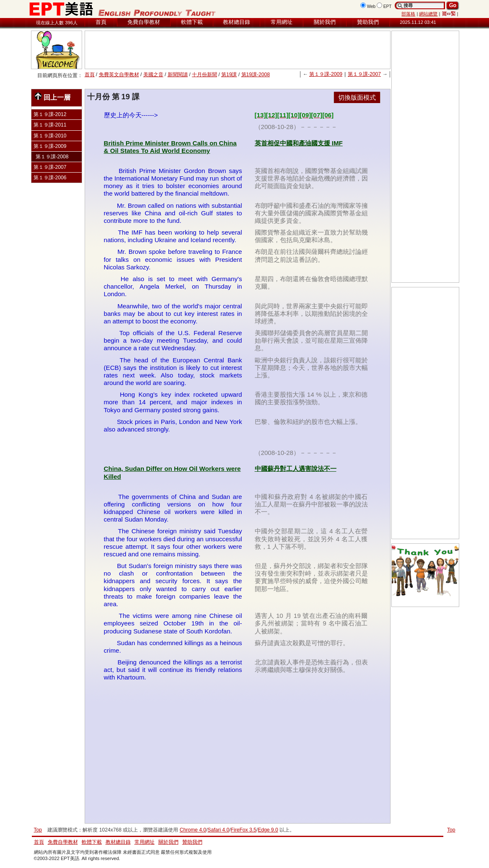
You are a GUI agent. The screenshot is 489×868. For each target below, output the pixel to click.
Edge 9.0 (268, 830)
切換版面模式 (357, 97)
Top (451, 830)
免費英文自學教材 (119, 75)
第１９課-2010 (50, 136)
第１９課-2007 (364, 74)
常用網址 (282, 22)
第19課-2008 (256, 75)
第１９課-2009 (326, 74)
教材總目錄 (237, 22)
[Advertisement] (238, 50)
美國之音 (153, 75)
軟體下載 (192, 22)
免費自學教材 (144, 22)
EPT (388, 6)
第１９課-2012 (50, 114)
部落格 (408, 14)
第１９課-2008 (52, 157)
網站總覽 (428, 14)
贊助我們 (368, 22)
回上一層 (52, 97)
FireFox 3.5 (244, 830)
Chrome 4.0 (193, 830)
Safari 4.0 (218, 830)
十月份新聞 (204, 75)
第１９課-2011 (50, 125)
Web (371, 6)
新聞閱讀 (178, 75)
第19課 (229, 75)
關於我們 (325, 22)
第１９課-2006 (50, 178)
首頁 (101, 22)
